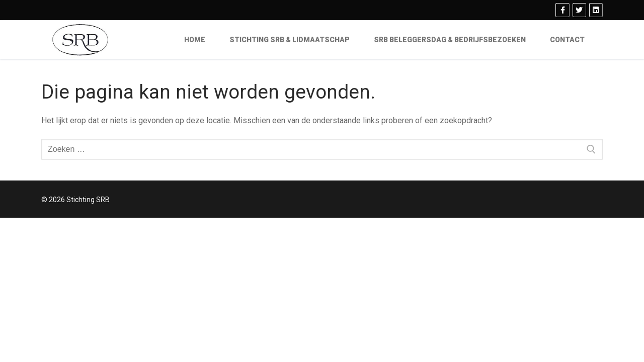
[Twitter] (579, 10)
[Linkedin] (596, 10)
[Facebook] (562, 10)
